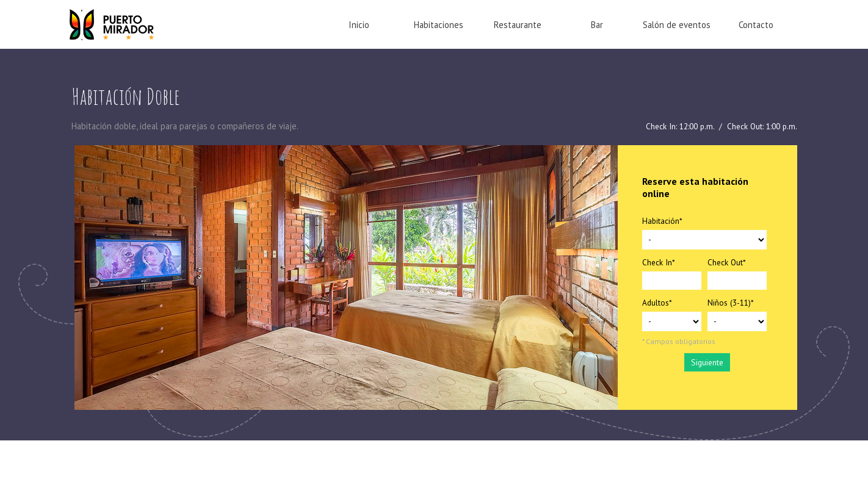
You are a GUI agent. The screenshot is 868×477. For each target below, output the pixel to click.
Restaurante (518, 25)
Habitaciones (439, 25)
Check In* (659, 262)
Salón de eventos (677, 25)
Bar (597, 25)
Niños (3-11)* (731, 303)
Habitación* (662, 221)
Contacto (756, 25)
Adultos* (657, 303)
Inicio (359, 25)
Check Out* (727, 262)
